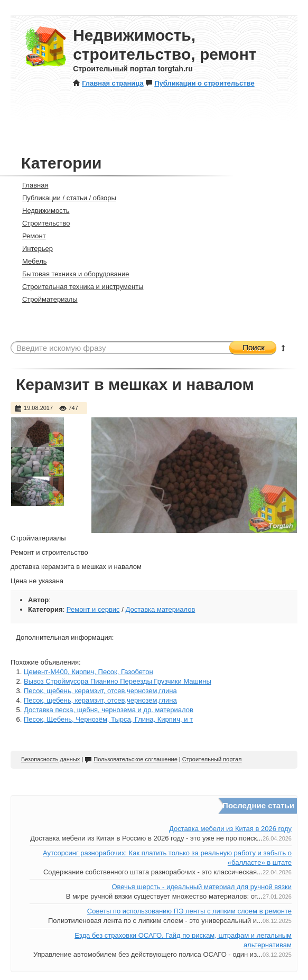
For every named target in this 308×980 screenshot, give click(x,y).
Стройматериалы (45, 299)
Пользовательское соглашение (131, 759)
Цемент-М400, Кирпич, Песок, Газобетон (88, 672)
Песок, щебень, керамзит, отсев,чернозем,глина (100, 691)
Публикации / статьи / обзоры (65, 198)
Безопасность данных (50, 759)
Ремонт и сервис (93, 609)
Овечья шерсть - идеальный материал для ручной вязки (202, 887)
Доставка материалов (160, 609)
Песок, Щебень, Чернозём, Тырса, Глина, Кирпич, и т (108, 719)
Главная (31, 185)
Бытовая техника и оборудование (71, 274)
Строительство (41, 223)
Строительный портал (212, 759)
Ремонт (30, 236)
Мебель (30, 261)
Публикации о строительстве (200, 83)
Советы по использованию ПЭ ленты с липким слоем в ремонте (189, 911)
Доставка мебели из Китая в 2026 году (230, 829)
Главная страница (108, 83)
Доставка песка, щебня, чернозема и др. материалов (109, 710)
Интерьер (33, 249)
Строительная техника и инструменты (78, 287)
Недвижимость (41, 211)
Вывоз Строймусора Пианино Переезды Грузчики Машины (118, 681)
